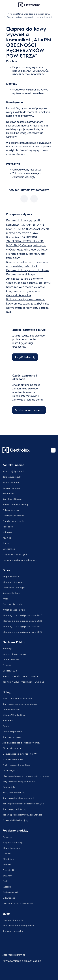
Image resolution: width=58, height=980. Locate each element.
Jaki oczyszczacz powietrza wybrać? (21, 743)
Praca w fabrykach (12, 604)
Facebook (8, 527)
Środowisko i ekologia (14, 587)
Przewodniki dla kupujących (17, 820)
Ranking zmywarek (12, 737)
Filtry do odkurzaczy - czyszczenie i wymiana (26, 776)
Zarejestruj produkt (12, 477)
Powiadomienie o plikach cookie (22, 961)
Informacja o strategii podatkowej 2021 (22, 626)
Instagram (8, 532)
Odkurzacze (9, 898)
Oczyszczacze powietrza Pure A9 (19, 754)
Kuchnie (6, 853)
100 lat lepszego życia (14, 610)
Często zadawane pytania (16, 554)
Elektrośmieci (9, 549)
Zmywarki (7, 876)
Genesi (6, 726)
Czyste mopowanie (12, 731)
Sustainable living (11, 593)
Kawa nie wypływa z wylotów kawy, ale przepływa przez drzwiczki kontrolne (26, 291)
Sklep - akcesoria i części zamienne (20, 676)
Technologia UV (11, 770)
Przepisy (7, 665)
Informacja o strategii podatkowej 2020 (22, 632)
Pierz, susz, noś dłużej (13, 792)
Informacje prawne (14, 955)
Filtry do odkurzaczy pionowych (19, 781)
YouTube (7, 538)
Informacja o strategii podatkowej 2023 (22, 615)
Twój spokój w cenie (13, 920)
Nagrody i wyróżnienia (14, 654)
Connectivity (9, 787)
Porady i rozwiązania (13, 521)
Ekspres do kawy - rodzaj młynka (28, 270)
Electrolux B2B (10, 671)
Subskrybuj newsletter (13, 515)
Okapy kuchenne (11, 848)
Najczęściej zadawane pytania (18, 925)
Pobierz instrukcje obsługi (15, 504)
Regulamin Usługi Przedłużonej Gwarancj (23, 682)
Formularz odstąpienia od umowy (20, 560)
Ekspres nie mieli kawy (20, 274)
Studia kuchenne (11, 659)
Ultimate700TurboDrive (14, 715)
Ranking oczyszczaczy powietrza (20, 704)
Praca (5, 599)
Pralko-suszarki (10, 892)
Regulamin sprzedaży (14, 931)
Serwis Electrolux (11, 482)
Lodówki (7, 864)
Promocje (7, 648)
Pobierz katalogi (11, 510)
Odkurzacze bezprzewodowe (18, 903)
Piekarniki (7, 837)
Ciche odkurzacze (12, 748)
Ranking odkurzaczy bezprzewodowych (23, 804)
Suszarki (7, 887)
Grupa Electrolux (11, 576)
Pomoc (6, 543)
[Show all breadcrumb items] (5, 14)
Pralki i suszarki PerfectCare (16, 765)
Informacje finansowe (13, 582)
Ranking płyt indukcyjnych (16, 809)
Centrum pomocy (11, 488)
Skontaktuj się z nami (13, 471)
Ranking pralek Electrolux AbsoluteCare (22, 815)
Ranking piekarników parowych (18, 798)
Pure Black (8, 720)
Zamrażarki (8, 870)
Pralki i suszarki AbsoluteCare (17, 698)
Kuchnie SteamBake (13, 759)
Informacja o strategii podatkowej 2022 (22, 621)
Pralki (5, 881)
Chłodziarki (8, 859)
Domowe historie (11, 709)
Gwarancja (8, 493)
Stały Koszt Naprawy (13, 499)
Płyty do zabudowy (12, 842)
